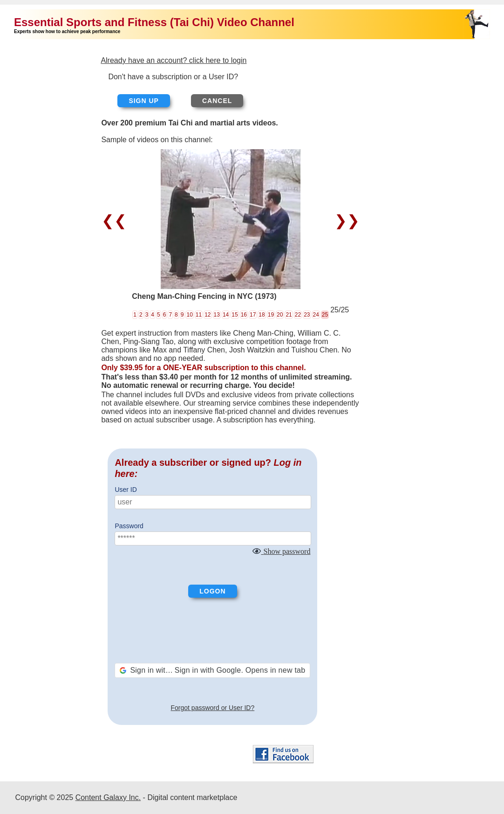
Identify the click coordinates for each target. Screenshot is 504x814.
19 (271, 315)
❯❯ (345, 221)
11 (199, 315)
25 (325, 315)
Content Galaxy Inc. (108, 797)
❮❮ (116, 221)
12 (208, 315)
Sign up (144, 101)
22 (298, 315)
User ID (126, 490)
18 (262, 315)
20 (280, 315)
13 (217, 315)
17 (253, 315)
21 (289, 315)
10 (189, 315)
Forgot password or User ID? (213, 708)
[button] (212, 670)
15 (235, 315)
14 (226, 315)
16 (244, 315)
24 (316, 315)
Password (129, 526)
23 (307, 315)
